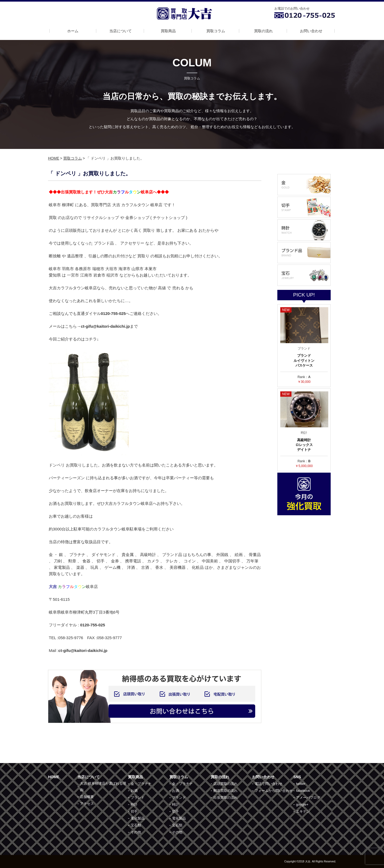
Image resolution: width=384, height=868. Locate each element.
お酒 (134, 791)
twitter (301, 784)
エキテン (303, 811)
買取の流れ (263, 31)
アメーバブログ (308, 798)
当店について (121, 31)
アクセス (87, 804)
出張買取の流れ (225, 798)
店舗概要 (87, 797)
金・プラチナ (141, 784)
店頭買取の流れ (225, 784)
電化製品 (138, 818)
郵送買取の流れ (225, 791)
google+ (302, 804)
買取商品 (168, 31)
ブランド (138, 798)
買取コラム (216, 31)
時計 (134, 804)
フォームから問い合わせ (274, 791)
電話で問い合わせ (269, 784)
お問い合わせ (311, 31)
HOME (54, 158)
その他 (136, 832)
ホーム (73, 31)
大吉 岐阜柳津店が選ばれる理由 (103, 787)
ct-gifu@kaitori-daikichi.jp (83, 650)
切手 (134, 811)
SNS (297, 777)
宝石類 (136, 825)
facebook (303, 791)
